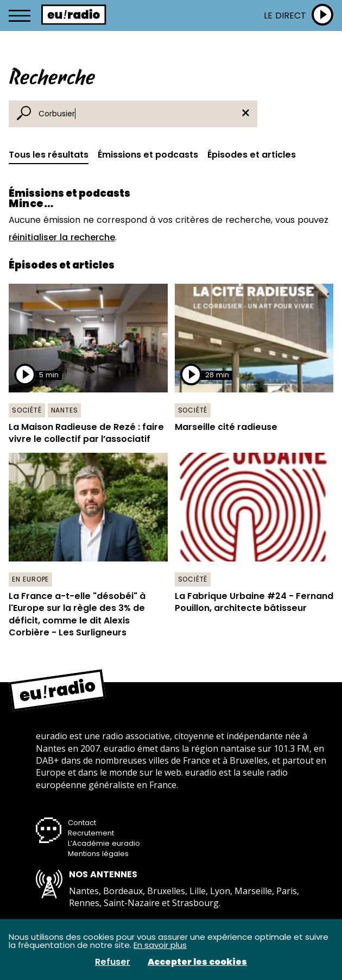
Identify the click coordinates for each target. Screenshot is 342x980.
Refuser (113, 962)
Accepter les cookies (197, 962)
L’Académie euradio (104, 843)
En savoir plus (160, 945)
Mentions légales (98, 854)
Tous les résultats (49, 155)
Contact (82, 823)
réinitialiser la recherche (62, 237)
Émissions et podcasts (148, 155)
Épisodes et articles (252, 155)
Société (27, 410)
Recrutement (91, 833)
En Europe (30, 579)
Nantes (65, 410)
